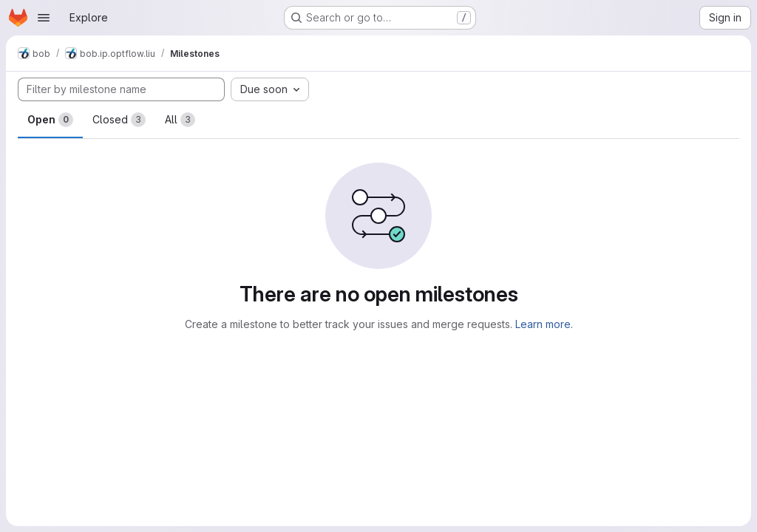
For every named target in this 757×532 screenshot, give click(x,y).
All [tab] (180, 120)
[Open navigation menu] (44, 18)
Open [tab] (50, 120)
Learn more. (544, 324)
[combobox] (270, 89)
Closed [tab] (119, 120)
